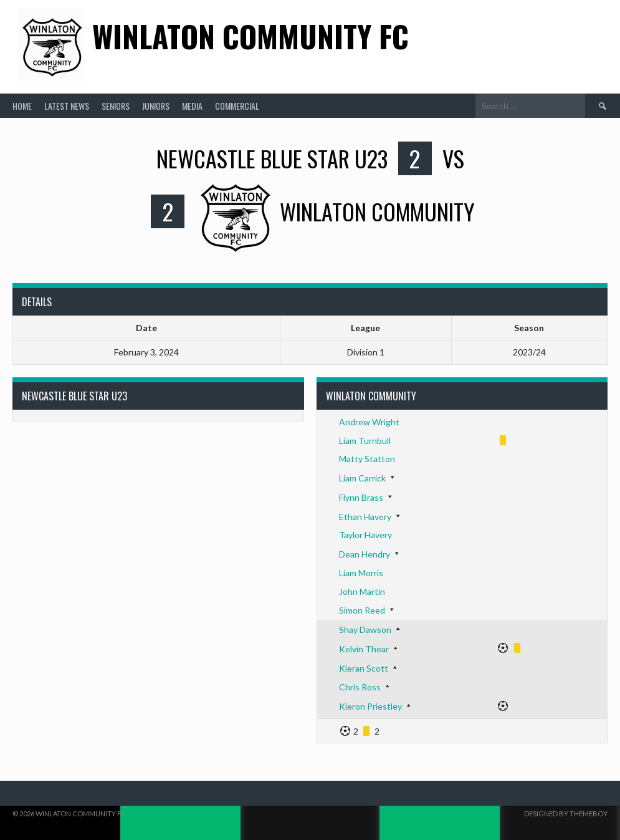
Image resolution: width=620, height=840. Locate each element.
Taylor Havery (365, 535)
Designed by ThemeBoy (566, 813)
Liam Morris (361, 573)
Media (192, 106)
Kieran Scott (364, 668)
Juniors (156, 106)
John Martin (362, 591)
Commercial (237, 106)
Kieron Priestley (370, 706)
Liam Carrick (362, 478)
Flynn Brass (361, 497)
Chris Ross (360, 687)
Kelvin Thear (364, 649)
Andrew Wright (369, 422)
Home (22, 106)
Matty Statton (367, 459)
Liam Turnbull (365, 441)
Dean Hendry (365, 554)
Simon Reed (362, 610)
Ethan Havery (365, 517)
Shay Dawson (365, 630)
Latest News (67, 106)
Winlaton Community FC (250, 36)
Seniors (116, 106)
